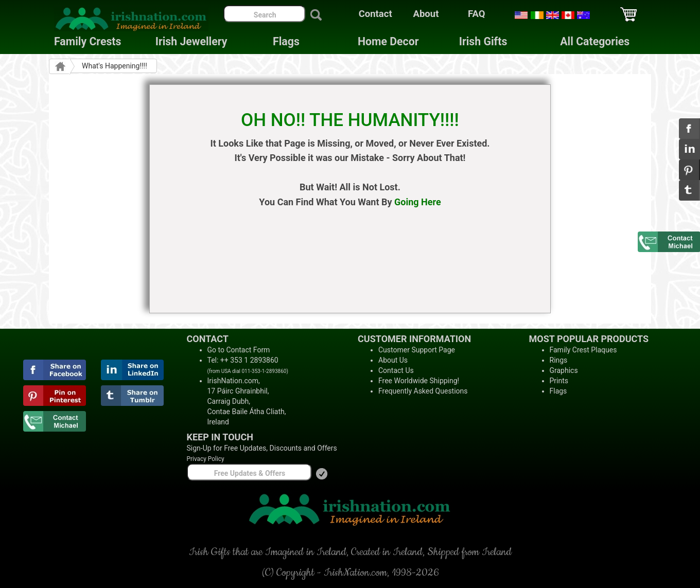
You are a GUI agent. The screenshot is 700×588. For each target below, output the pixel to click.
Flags (278, 41)
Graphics (564, 370)
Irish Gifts (483, 41)
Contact (375, 14)
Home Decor (388, 41)
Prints (559, 381)
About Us (393, 360)
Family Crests (88, 41)
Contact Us (396, 370)
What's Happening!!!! (115, 66)
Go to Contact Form (239, 350)
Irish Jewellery (191, 41)
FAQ (477, 14)
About (426, 14)
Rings (559, 360)
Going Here (418, 202)
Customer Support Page (417, 350)
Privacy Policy (206, 459)
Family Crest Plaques (583, 350)
